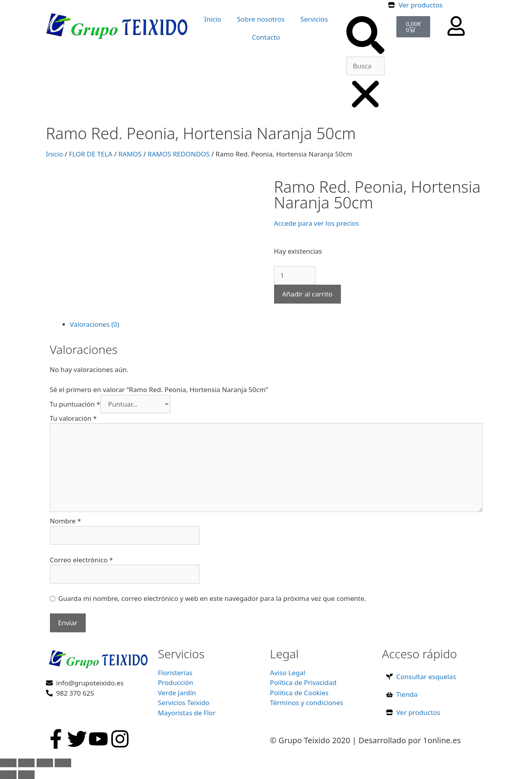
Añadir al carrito (307, 294)
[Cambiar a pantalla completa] (26, 763)
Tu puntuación (75, 404)
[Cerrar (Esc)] (63, 763)
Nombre (66, 521)
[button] (365, 36)
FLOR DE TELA (91, 154)
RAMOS (130, 154)
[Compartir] (45, 763)
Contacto (266, 37)
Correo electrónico (82, 560)
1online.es (442, 740)
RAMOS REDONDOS (179, 154)
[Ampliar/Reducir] (8, 763)
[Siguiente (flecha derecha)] (26, 775)
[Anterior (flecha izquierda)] (8, 775)
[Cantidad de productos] (295, 276)
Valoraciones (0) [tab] (95, 324)
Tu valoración (74, 418)
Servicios (314, 19)
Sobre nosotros (261, 19)
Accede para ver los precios (317, 223)
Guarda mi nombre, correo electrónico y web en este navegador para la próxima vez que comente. (212, 598)
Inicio (213, 19)
